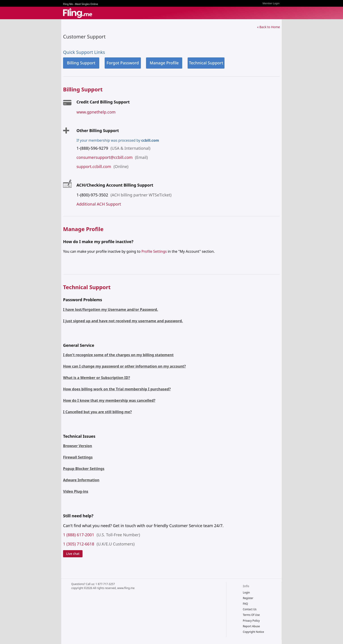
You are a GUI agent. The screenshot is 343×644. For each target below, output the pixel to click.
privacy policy (251, 621)
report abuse (251, 626)
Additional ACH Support (99, 204)
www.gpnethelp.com (96, 112)
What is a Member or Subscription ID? (96, 378)
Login (246, 592)
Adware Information (81, 480)
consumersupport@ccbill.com (105, 157)
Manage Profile (164, 63)
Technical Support (206, 63)
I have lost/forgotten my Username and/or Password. (111, 309)
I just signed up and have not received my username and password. (123, 321)
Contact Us (250, 609)
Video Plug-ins (76, 491)
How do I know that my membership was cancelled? (109, 400)
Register (248, 598)
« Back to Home (268, 27)
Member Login (271, 3)
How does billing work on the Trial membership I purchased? (117, 389)
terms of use (251, 615)
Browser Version (78, 446)
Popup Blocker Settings (84, 469)
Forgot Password (123, 63)
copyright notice (253, 632)
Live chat (73, 554)
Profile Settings (154, 251)
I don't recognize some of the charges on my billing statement (118, 355)
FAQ (245, 604)
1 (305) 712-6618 (79, 544)
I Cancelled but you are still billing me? (97, 412)
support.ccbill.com (94, 166)
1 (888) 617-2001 (79, 535)
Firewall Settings (78, 457)
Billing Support (81, 63)
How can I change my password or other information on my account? (124, 366)
